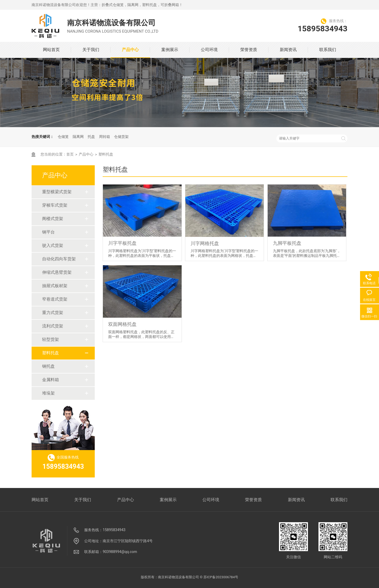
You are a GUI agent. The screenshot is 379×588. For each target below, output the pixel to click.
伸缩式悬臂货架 (53, 272)
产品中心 (130, 50)
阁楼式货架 (49, 219)
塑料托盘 (47, 353)
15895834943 (323, 29)
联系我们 (328, 50)
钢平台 (45, 232)
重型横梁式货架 (53, 192)
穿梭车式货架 (51, 205)
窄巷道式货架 (51, 299)
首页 (70, 154)
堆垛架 (45, 393)
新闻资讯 (288, 50)
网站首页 (51, 50)
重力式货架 (49, 313)
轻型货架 (47, 339)
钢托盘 (45, 366)
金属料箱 (47, 380)
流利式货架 (49, 326)
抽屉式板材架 (51, 286)
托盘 (91, 137)
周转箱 (104, 137)
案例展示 (170, 50)
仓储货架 (121, 137)
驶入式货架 (49, 245)
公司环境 (209, 50)
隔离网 (78, 137)
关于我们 (91, 50)
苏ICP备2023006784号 (221, 577)
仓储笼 (63, 137)
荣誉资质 (249, 50)
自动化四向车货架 (56, 259)
